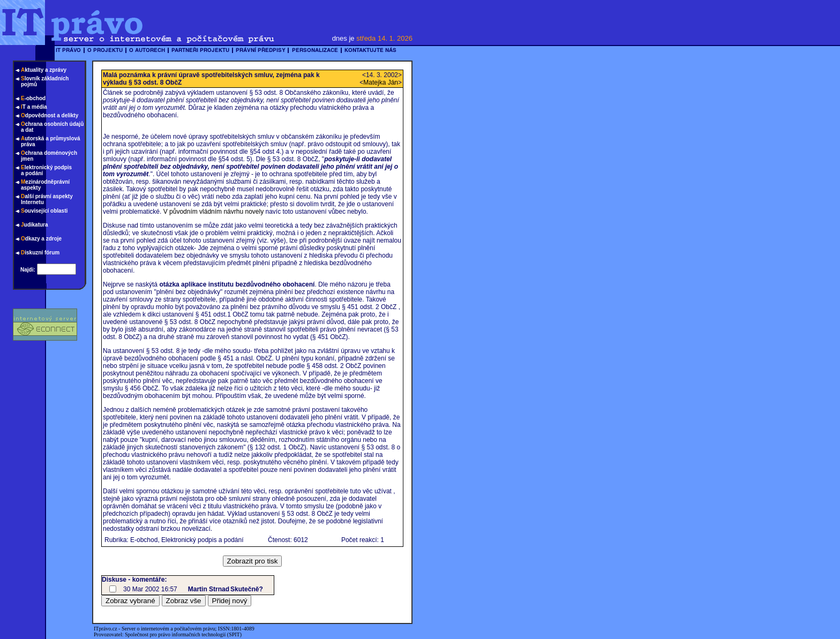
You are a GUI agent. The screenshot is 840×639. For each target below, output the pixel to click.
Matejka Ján (381, 82)
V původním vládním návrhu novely (213, 212)
